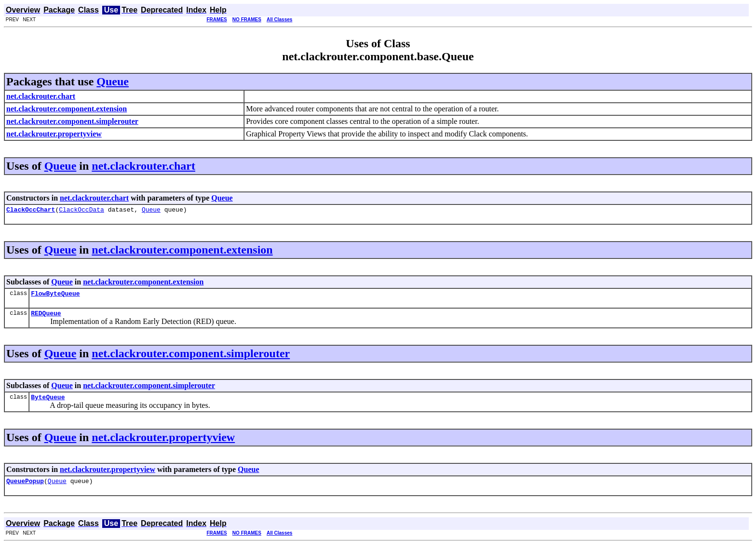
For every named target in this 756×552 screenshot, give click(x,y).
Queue (113, 81)
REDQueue (46, 317)
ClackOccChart (31, 211)
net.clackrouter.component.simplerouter (191, 358)
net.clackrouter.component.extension (182, 251)
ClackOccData (81, 211)
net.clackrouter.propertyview (163, 443)
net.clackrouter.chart (143, 166)
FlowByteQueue (55, 296)
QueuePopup (25, 488)
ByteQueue (48, 403)
